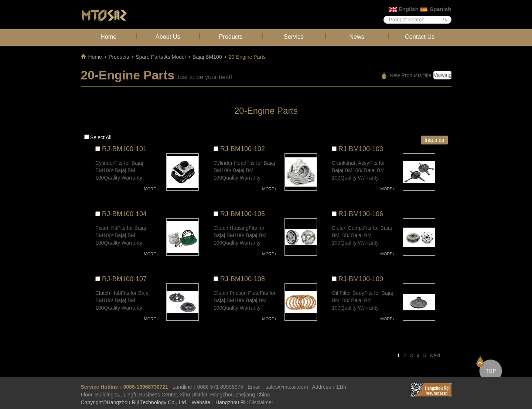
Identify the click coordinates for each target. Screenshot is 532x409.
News (357, 37)
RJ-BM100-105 (243, 214)
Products (231, 37)
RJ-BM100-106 (361, 214)
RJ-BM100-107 (124, 279)
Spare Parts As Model (161, 57)
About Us (168, 37)
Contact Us (420, 37)
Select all (101, 137)
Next (435, 355)
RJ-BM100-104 (124, 214)
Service (294, 37)
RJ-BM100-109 (361, 279)
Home (108, 37)
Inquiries (434, 140)
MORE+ (151, 189)
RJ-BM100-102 (243, 149)
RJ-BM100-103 (361, 149)
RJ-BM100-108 (243, 279)
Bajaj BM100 (207, 57)
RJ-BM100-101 (124, 149)
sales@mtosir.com (287, 387)
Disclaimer (261, 402)
